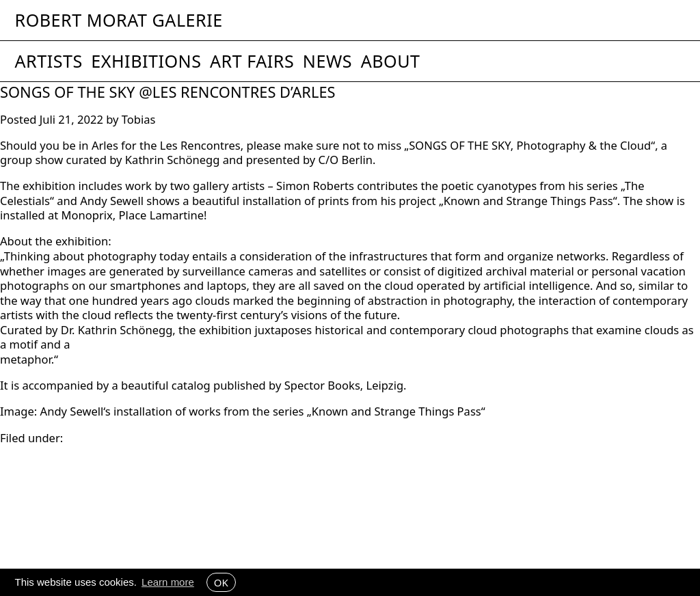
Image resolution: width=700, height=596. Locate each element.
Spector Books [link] (322, 385)
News (327, 61)
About (391, 61)
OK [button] (221, 582)
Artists (49, 61)
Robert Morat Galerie (119, 20)
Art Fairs (252, 61)
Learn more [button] (168, 582)
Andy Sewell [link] (112, 201)
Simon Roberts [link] (315, 186)
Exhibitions (146, 61)
